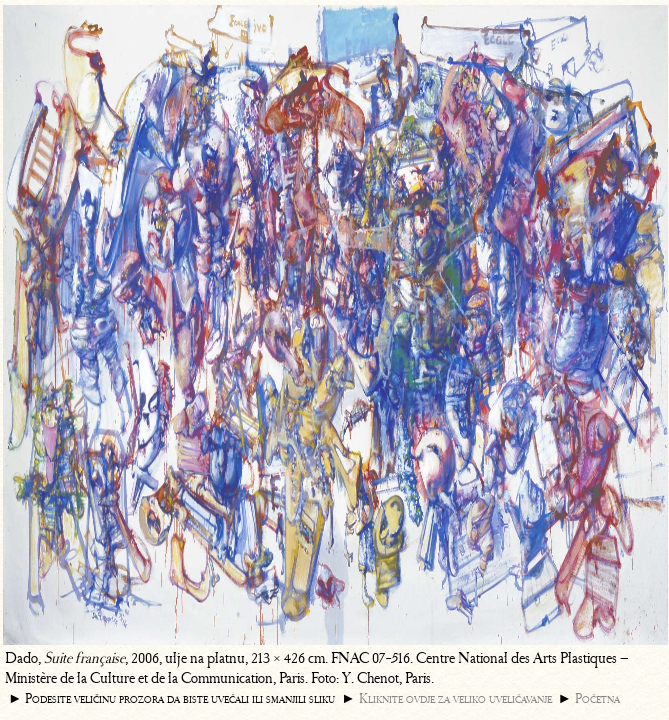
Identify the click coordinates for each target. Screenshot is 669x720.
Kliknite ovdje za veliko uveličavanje (455, 698)
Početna (597, 698)
